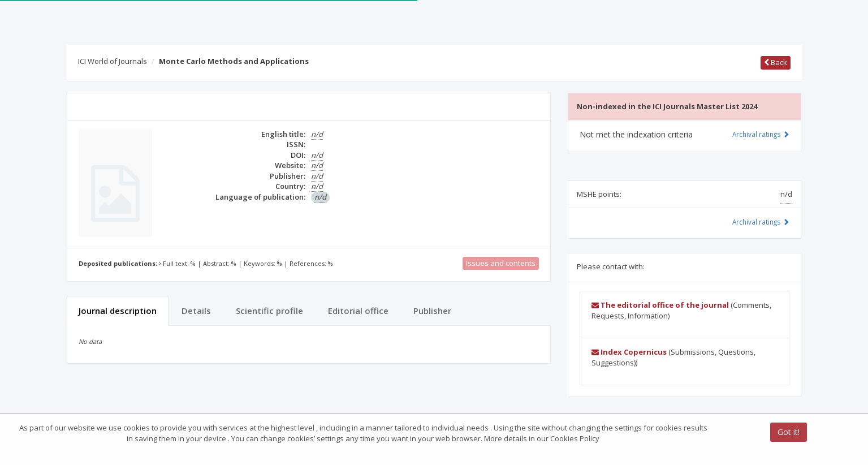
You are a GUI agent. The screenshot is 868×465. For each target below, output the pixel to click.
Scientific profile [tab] (269, 311)
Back (776, 62)
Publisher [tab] (432, 311)
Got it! (789, 432)
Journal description (118, 311)
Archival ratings (761, 134)
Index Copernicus (629, 352)
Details (196, 311)
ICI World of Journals (113, 61)
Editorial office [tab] (358, 311)
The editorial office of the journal (660, 305)
